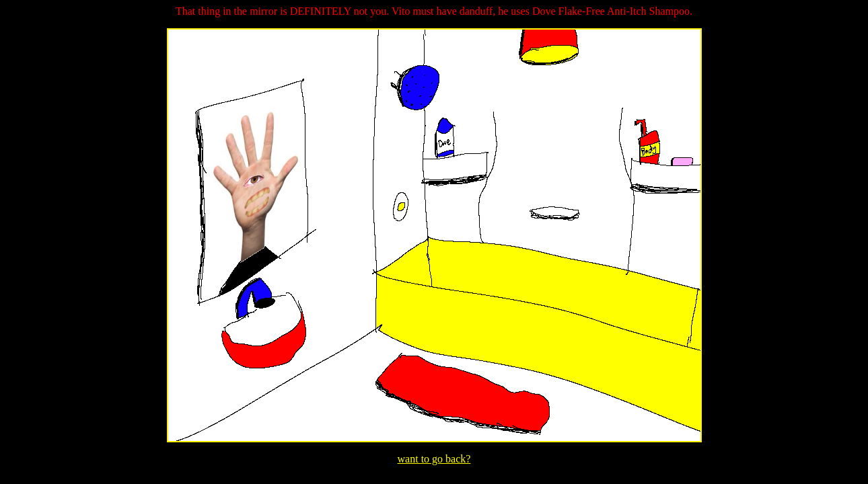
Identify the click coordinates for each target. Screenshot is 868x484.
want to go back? (434, 459)
